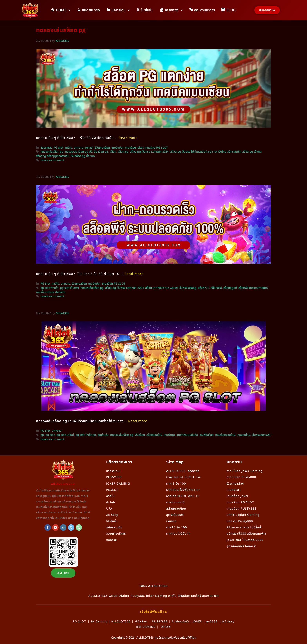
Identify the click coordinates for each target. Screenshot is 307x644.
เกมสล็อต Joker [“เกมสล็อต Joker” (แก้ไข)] (238, 496)
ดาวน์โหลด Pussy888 (241, 477)
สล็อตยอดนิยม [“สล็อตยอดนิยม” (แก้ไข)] (176, 509)
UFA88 (166, 627)
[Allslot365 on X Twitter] (71, 527)
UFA (109, 509)
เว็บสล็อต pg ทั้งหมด (83, 156)
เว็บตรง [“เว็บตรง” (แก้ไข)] (171, 521)
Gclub (111, 502)
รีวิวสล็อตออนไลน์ (189, 596)
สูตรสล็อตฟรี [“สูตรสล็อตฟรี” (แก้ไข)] (175, 515)
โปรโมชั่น (112, 521)
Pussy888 (138, 596)
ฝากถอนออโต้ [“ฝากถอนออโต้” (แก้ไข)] (176, 502)
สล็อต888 (216, 288)
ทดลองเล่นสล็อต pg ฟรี (79, 152)
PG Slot (58, 148)
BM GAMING (146, 627)
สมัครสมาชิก (114, 527)
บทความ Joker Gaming (243, 515)
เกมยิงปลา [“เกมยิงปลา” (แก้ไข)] (234, 490)
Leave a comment (52, 160)
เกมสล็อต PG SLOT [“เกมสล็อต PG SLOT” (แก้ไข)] (240, 502)
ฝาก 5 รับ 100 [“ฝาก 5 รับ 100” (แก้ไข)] (176, 484)
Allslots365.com (63, 484)
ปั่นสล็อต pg (101, 152)
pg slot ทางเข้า (49, 288)
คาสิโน (69, 148)
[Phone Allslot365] (79, 527)
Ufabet (124, 596)
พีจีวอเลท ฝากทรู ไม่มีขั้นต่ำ (244, 527)
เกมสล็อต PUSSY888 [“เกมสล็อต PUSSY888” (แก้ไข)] (241, 509)
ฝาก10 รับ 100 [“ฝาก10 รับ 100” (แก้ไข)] (177, 527)
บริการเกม (113, 471)
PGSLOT (112, 490)
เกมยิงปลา (117, 148)
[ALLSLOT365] (48, 527)
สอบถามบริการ (116, 534)
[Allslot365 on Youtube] (55, 527)
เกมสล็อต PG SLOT (156, 148)
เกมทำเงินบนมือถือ (187, 435)
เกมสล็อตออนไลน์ (225, 435)
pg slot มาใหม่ (65, 435)
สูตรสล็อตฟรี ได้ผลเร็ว (242, 546)
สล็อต (113, 152)
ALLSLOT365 (98, 596)
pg (42, 435)
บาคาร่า (89, 148)
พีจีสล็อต (140, 435)
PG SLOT (79, 622)
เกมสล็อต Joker (134, 148)
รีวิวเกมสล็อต (102, 148)
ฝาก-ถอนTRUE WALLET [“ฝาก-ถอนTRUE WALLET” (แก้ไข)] (183, 496)
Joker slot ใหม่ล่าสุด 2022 (245, 540)
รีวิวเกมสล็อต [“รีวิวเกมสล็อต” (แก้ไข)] (235, 484)
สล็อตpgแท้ (230, 288)
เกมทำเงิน (169, 435)
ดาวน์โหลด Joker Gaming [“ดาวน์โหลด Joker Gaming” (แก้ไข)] (245, 471)
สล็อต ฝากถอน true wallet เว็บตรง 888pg (171, 288)
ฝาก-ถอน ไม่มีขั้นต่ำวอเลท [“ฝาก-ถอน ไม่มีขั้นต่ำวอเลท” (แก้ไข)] (183, 490)
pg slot (50, 435)
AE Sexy (228, 622)
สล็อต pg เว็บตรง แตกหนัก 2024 (149, 152)
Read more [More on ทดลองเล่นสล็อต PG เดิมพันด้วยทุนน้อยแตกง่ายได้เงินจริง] (138, 421)
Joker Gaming (157, 596)
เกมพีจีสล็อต (206, 435)
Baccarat (46, 148)
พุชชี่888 (212, 622)
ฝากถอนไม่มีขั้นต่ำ (178, 534)
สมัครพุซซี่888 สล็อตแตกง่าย (246, 534)
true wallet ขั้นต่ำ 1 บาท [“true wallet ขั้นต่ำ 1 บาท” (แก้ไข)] (184, 477)
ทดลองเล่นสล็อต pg (52, 152)
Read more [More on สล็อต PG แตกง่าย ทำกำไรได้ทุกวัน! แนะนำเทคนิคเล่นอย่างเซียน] (128, 138)
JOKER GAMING (118, 484)
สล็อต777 (204, 288)
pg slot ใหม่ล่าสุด (86, 435)
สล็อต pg (123, 152)
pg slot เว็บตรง (70, 288)
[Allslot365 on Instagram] (63, 527)
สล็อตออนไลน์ (154, 435)
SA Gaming (99, 622)
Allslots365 (180, 622)
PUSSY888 (114, 477)
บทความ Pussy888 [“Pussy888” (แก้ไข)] (240, 521)
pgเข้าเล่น (103, 435)
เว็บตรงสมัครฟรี (261, 435)
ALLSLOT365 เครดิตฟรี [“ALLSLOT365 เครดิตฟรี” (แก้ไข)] (183, 471)
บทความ (79, 148)
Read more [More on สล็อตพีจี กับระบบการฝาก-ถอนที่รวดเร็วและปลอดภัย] (134, 274)
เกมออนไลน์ (243, 435)
